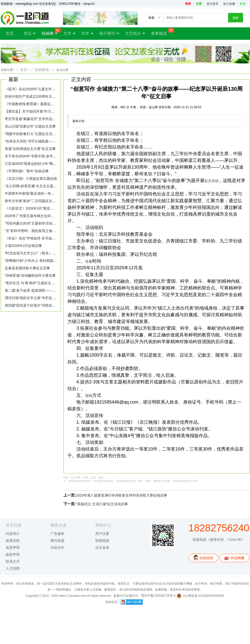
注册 (199, 4)
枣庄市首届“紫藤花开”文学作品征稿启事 (35, 119)
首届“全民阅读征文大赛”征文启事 (30, 149)
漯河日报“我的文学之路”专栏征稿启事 (34, 298)
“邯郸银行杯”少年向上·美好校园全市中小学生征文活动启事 (50, 261)
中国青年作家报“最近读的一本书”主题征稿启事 (41, 193)
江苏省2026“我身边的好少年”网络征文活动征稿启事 (45, 164)
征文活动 (211, 181)
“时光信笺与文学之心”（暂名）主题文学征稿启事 (42, 253)
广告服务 (57, 534)
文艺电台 (135, 34)
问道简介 (13, 534)
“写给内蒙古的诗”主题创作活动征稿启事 (35, 223)
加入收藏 (229, 4)
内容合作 (57, 548)
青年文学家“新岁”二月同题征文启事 (32, 201)
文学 (70, 34)
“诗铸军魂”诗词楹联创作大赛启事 (30, 276)
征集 (89, 261)
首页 (10, 33)
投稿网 (50, 32)
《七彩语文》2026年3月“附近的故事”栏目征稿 (40, 208)
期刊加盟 (57, 541)
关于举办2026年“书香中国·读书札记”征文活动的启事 (45, 156)
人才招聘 (13, 568)
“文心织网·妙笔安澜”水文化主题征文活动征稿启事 (43, 186)
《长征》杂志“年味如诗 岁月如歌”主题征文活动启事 (45, 238)
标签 (243, 4)
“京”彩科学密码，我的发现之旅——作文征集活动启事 (46, 231)
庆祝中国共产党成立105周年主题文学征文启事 (41, 96)
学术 (87, 34)
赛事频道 (161, 32)
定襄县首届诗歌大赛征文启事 (27, 268)
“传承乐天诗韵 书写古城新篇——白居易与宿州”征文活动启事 (52, 141)
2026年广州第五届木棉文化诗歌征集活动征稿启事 (43, 216)
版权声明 (13, 554)
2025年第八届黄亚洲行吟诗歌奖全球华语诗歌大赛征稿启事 (122, 495)
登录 (188, 4)
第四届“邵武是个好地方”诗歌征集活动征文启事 (41, 305)
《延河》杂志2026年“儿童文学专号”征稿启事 (39, 89)
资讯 (30, 34)
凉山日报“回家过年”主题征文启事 (30, 126)
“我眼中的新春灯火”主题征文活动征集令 (35, 134)
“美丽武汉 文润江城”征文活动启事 (102, 504)
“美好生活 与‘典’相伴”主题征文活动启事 (35, 283)
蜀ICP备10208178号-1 (158, 596)
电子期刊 (109, 34)
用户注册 (102, 534)
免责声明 (13, 548)
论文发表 (102, 548)
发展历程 (13, 541)
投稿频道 (43, 70)
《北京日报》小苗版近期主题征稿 (31, 179)
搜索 (236, 18)
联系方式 (13, 561)
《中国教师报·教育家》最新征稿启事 (33, 104)
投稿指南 (102, 541)
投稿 (89, 396)
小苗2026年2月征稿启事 (24, 246)
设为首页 (212, 4)
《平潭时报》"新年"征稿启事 (27, 171)
